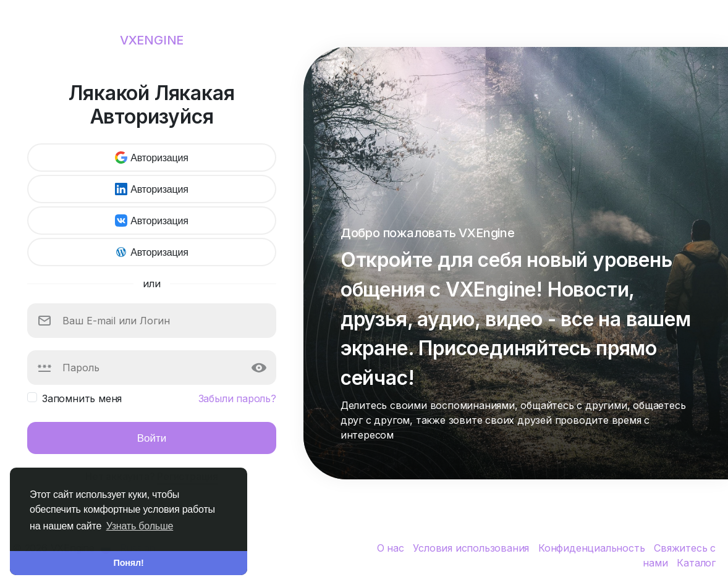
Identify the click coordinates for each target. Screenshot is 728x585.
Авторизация (152, 158)
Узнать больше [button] (140, 526)
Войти (152, 438)
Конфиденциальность (593, 548)
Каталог (696, 563)
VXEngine (152, 40)
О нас (392, 548)
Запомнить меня (82, 398)
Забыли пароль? (237, 398)
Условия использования (472, 548)
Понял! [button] (129, 563)
